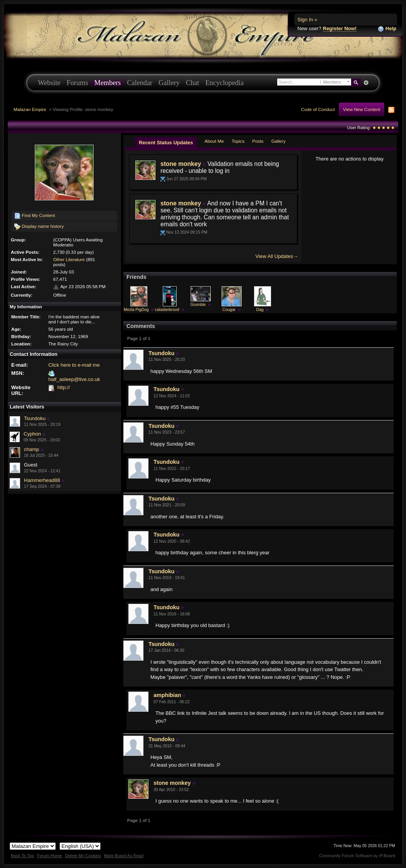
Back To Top (22, 856)
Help (387, 29)
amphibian (167, 695)
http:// (64, 387)
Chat (193, 83)
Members (108, 83)
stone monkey (181, 164)
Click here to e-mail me (74, 365)
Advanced (366, 83)
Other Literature (69, 259)
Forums (77, 83)
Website (49, 83)
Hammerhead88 (42, 480)
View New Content (362, 109)
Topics (238, 141)
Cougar (229, 310)
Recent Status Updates (166, 143)
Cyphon (32, 434)
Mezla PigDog (136, 310)
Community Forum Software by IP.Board (357, 856)
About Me (214, 141)
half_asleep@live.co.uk (74, 379)
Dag (260, 310)
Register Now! (340, 28)
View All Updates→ (277, 256)
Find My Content (35, 216)
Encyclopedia (224, 83)
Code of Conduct (318, 109)
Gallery (169, 83)
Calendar (140, 83)
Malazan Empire (30, 109)
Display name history (39, 227)
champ (32, 449)
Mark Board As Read (124, 856)
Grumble (198, 305)
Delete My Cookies (83, 856)
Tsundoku (35, 418)
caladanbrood (167, 310)
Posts (258, 141)
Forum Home (49, 856)
